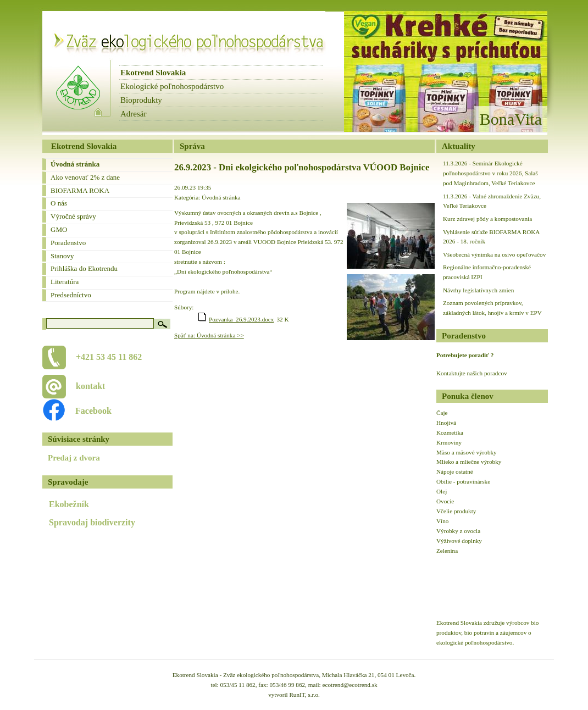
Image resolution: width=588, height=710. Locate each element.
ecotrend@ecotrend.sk (350, 685)
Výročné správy (73, 216)
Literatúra (65, 282)
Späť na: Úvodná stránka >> (209, 335)
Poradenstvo (68, 243)
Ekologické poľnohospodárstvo (172, 86)
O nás (59, 203)
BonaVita (511, 119)
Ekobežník (69, 504)
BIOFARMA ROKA (80, 190)
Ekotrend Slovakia (153, 73)
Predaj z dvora (74, 458)
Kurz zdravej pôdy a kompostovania (487, 219)
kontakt (90, 386)
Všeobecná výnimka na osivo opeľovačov (494, 254)
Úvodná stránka (75, 164)
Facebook (88, 411)
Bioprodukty (141, 100)
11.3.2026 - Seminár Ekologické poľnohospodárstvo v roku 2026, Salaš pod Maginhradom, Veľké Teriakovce (490, 173)
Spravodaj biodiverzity (92, 522)
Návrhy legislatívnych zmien (478, 290)
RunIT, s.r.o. (304, 695)
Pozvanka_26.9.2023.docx (241, 319)
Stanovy (62, 256)
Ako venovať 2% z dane (85, 177)
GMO (59, 229)
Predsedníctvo (71, 295)
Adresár (133, 114)
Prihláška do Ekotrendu (84, 268)
